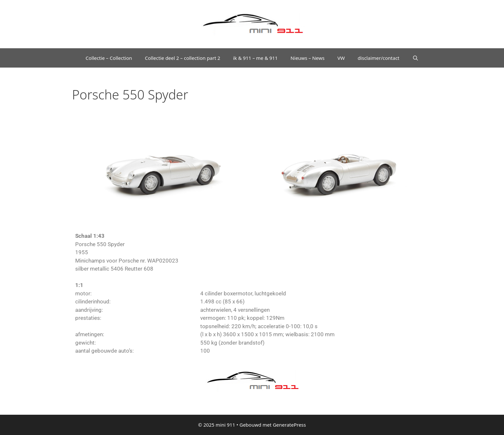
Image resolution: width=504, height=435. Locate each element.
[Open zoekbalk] (415, 58)
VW (341, 58)
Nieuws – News (308, 58)
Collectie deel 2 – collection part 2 (183, 58)
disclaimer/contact (379, 58)
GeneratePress (289, 425)
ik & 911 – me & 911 (255, 58)
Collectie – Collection (109, 58)
